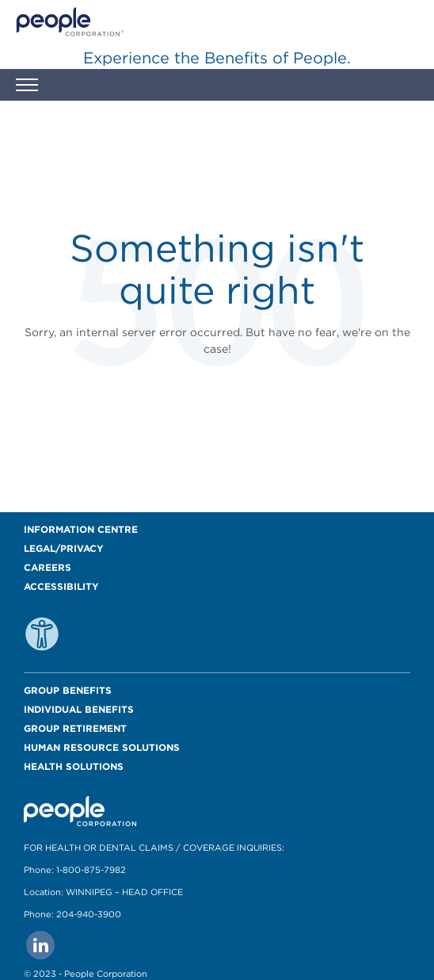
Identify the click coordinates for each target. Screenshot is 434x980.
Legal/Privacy (64, 548)
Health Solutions (74, 766)
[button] (27, 87)
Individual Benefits (79, 709)
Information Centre (81, 529)
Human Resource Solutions (102, 747)
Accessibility (61, 586)
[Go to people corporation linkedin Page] (40, 945)
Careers (48, 567)
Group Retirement (75, 728)
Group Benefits (68, 690)
